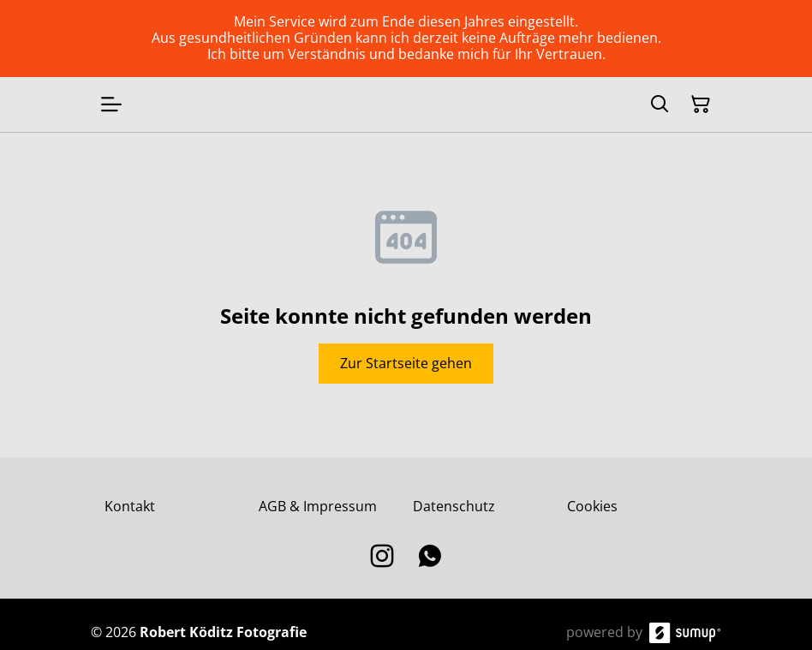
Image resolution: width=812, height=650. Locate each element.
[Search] (660, 104)
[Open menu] (111, 104)
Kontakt (130, 506)
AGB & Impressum (318, 506)
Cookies (592, 506)
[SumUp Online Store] (685, 633)
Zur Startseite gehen (406, 363)
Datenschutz (454, 506)
